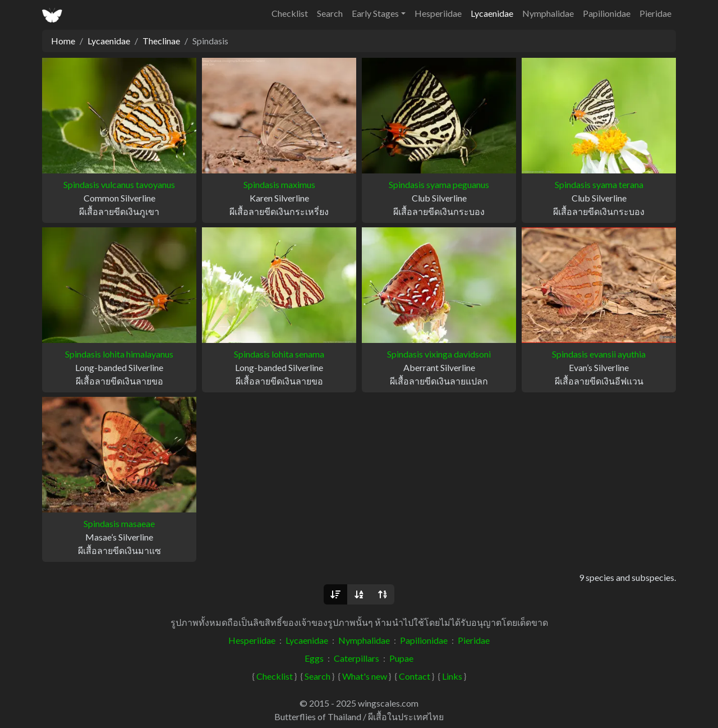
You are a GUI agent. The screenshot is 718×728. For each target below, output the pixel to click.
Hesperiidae (438, 13)
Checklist (290, 13)
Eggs (314, 658)
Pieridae (655, 13)
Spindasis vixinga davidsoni (439, 354)
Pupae (401, 658)
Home (63, 41)
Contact (415, 676)
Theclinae (161, 41)
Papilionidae (607, 13)
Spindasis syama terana (599, 184)
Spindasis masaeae (119, 523)
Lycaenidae (492, 13)
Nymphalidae (548, 13)
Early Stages (375, 13)
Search (330, 13)
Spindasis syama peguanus (439, 184)
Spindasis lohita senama (279, 354)
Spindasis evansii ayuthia (599, 354)
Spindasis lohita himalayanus (119, 354)
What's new (365, 676)
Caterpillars (356, 658)
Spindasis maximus (279, 184)
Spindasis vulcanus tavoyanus (119, 184)
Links (452, 676)
